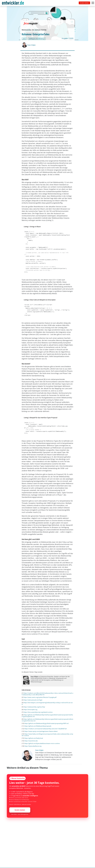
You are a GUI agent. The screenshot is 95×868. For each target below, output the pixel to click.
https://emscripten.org (30, 709)
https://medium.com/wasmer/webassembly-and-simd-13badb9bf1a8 (46, 729)
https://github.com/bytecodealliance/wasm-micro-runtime (42, 743)
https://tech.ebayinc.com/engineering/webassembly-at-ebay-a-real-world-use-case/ (47, 703)
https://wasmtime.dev (31, 741)
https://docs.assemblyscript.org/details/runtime (38, 712)
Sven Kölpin (31, 45)
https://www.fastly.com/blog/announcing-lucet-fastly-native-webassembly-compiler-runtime (47, 735)
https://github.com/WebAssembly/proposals (38, 726)
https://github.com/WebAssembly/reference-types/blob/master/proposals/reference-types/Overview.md (47, 720)
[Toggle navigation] (13, 3)
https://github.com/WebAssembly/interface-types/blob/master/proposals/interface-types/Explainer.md (47, 716)
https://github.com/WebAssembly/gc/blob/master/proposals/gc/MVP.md (46, 723)
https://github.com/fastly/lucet (34, 738)
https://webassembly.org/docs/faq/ (34, 707)
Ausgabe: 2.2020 (67, 38)
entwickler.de (13, 3)
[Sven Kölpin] (25, 45)
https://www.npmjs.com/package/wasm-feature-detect (41, 731)
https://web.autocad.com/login (33, 700)
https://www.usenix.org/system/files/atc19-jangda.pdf (40, 697)
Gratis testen (84, 3)
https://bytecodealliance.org (33, 746)
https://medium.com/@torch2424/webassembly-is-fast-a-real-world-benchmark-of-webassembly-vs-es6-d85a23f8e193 (47, 694)
